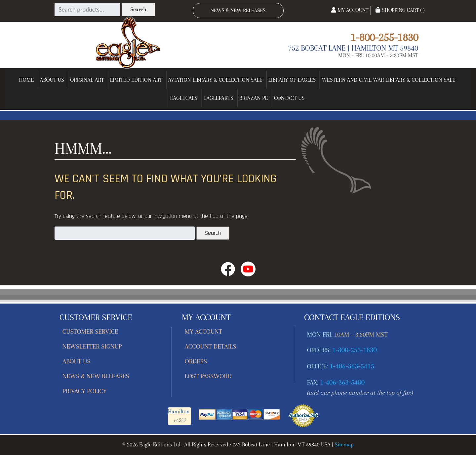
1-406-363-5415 (352, 366)
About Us (52, 80)
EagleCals (184, 98)
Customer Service (90, 331)
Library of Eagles (292, 80)
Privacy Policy (85, 391)
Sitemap (344, 445)
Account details (211, 346)
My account (203, 331)
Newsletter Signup (92, 346)
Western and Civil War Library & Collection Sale (388, 80)
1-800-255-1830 (384, 37)
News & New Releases (238, 10)
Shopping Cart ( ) (400, 10)
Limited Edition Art (136, 80)
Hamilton (179, 412)
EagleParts (218, 98)
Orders (196, 361)
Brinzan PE (254, 98)
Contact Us (289, 98)
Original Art (87, 80)
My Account (350, 10)
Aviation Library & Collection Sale (215, 80)
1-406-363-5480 (342, 382)
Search (138, 9)
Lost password (208, 376)
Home (26, 80)
